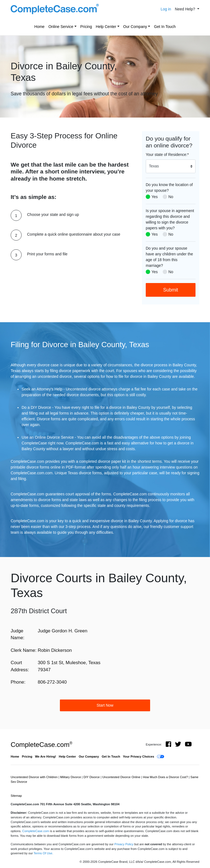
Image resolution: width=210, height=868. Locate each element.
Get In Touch (165, 27)
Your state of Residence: (167, 155)
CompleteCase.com (41, 745)
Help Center (106, 27)
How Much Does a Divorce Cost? (166, 777)
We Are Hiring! (46, 756)
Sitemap (16, 796)
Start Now (105, 705)
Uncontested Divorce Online (122, 777)
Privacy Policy (124, 844)
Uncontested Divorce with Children (35, 777)
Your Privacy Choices (138, 756)
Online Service (61, 27)
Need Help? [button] (186, 9)
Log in (166, 9)
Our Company (135, 27)
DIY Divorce (92, 777)
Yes (155, 197)
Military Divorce (71, 777)
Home (40, 27)
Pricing (86, 27)
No (171, 197)
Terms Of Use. (43, 853)
